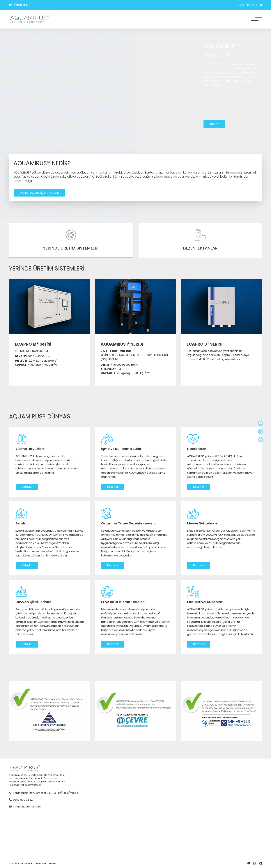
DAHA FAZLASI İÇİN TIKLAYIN (39, 193)
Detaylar (27, 487)
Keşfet (214, 124)
